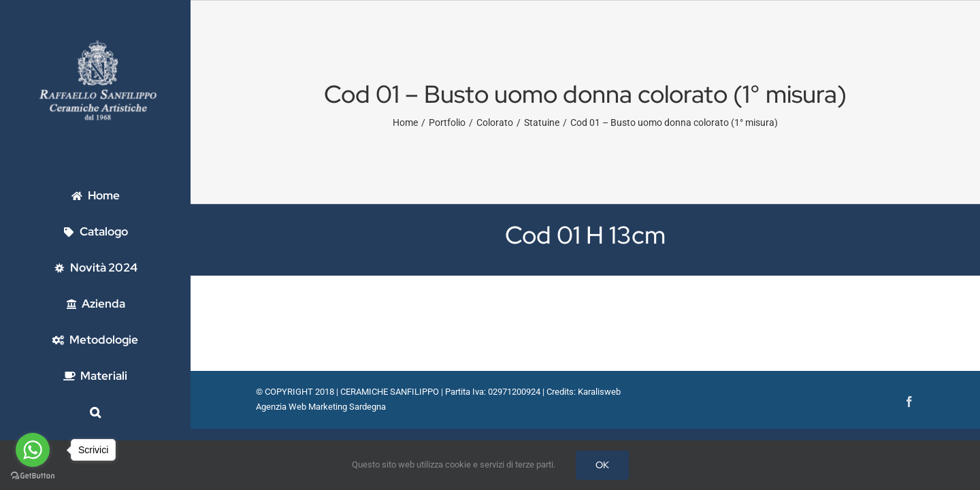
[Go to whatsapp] (33, 450)
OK (602, 465)
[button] (95, 412)
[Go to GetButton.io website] (33, 476)
